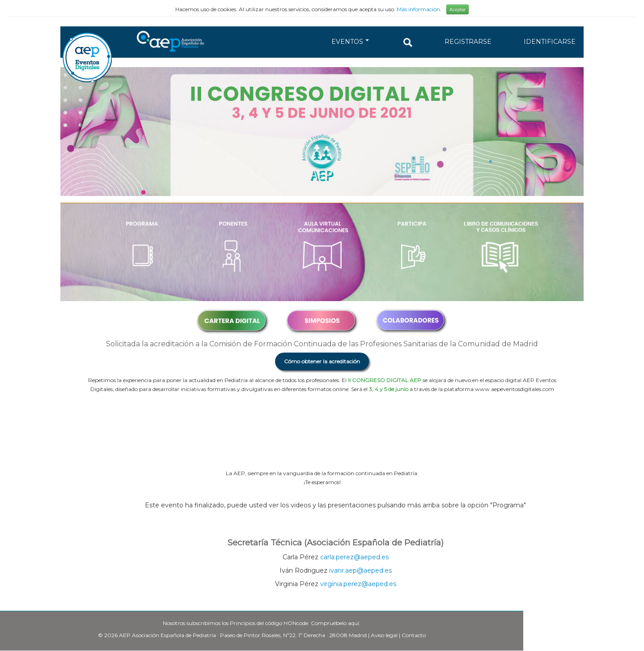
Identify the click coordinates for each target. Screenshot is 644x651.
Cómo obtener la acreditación (322, 361)
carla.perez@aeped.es (354, 557)
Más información (418, 9)
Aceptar (458, 9)
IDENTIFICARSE (550, 42)
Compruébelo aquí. (336, 623)
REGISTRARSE (468, 42)
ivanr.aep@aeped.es (360, 570)
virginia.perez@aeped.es (358, 584)
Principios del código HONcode (269, 623)
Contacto (414, 635)
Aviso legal (384, 635)
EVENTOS (350, 42)
